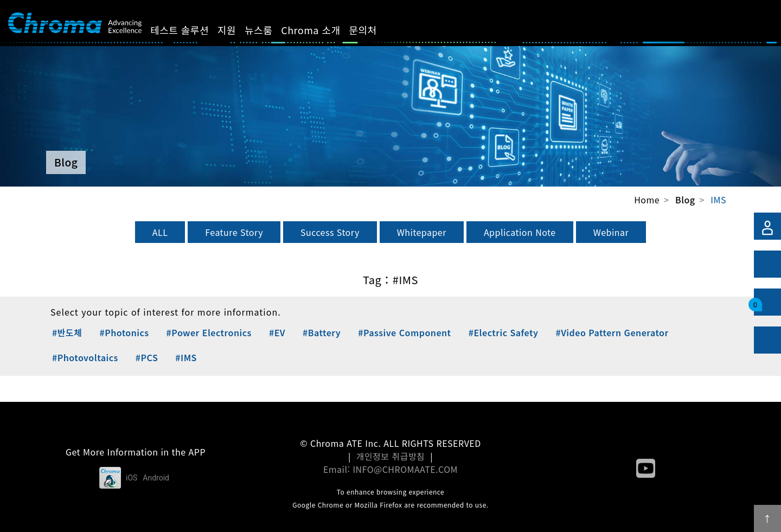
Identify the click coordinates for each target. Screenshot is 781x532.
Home (647, 200)
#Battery (322, 332)
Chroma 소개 (323, 30)
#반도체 (67, 332)
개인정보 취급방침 (391, 456)
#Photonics (124, 332)
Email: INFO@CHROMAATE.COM (390, 469)
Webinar (611, 232)
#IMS (186, 357)
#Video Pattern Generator (612, 332)
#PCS (147, 357)
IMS (718, 200)
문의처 (375, 30)
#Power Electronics (209, 332)
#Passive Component (404, 332)
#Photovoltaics (85, 357)
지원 (239, 30)
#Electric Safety (504, 332)
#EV (277, 332)
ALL (160, 232)
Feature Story (234, 232)
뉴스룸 (271, 30)
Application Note (520, 232)
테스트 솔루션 (192, 30)
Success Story (330, 232)
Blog (685, 200)
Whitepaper (422, 232)
